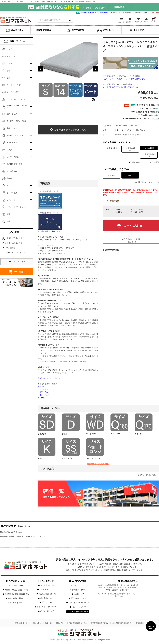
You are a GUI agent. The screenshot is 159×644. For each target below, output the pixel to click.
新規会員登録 (156, 12)
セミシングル (67, 458)
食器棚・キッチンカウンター (17, 107)
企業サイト (146, 12)
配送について (47, 602)
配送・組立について (79, 598)
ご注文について (79, 586)
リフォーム (11, 200)
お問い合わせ (137, 12)
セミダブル (42, 434)
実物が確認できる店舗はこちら (68, 130)
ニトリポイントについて (147, 109)
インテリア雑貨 (13, 157)
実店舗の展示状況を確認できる (17, 594)
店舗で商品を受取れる (17, 598)
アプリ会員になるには (148, 115)
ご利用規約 (140, 623)
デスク (9, 150)
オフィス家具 (12, 193)
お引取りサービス (17, 603)
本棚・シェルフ (13, 128)
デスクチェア (12, 143)
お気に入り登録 (133, 239)
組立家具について (47, 598)
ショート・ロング (93, 458)
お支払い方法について (47, 594)
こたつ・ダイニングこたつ (17, 99)
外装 (8, 221)
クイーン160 (115, 434)
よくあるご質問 (127, 12)
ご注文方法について (47, 590)
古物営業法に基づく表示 (100, 623)
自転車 (9, 178)
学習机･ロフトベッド (15, 135)
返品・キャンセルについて (47, 607)
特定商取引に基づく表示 (78, 623)
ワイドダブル (91, 434)
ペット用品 (11, 186)
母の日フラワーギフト (15, 164)
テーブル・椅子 (13, 92)
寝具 (8, 78)
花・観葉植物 (12, 171)
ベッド (9, 49)
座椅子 (9, 71)
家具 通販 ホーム (21, 623)
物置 (8, 214)
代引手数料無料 (17, 586)
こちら (156, 119)
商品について (79, 594)
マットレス (11, 56)
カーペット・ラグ (14, 85)
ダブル (65, 434)
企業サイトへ (60, 623)
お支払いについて (79, 590)
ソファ (9, 64)
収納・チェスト (13, 114)
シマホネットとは (116, 12)
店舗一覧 (48, 623)
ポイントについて (47, 611)
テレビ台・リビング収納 (16, 121)
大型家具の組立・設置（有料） (17, 590)
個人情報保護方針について (122, 623)
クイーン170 (140, 434)
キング (40, 458)
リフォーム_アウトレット (17, 207)
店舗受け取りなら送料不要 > (98, 464)
